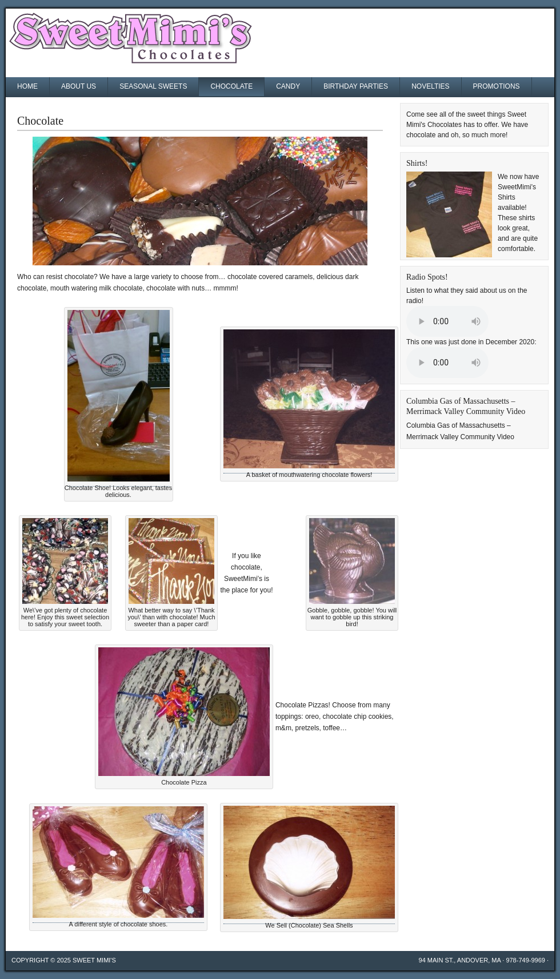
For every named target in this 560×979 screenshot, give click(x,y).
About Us (79, 86)
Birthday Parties (356, 86)
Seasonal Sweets (153, 86)
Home (27, 86)
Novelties (430, 86)
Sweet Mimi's (94, 960)
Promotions (497, 86)
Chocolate (231, 86)
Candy (288, 86)
